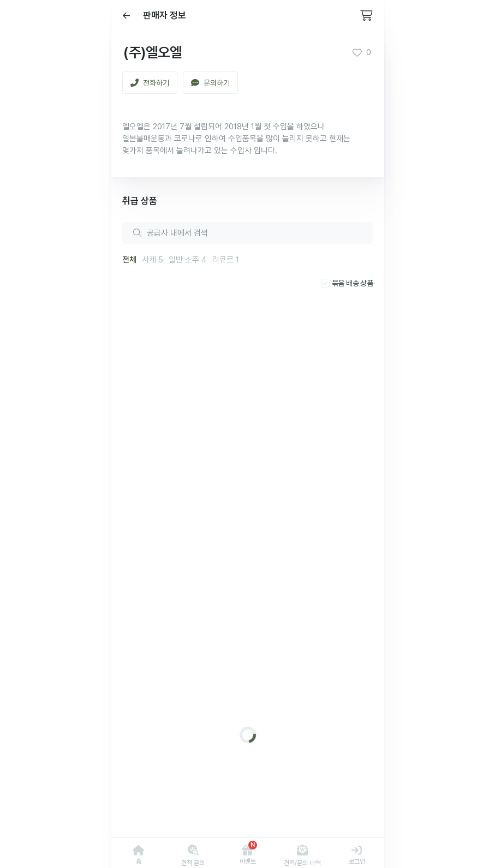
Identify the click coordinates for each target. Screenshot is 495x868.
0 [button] (362, 52)
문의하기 (210, 83)
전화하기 (150, 83)
